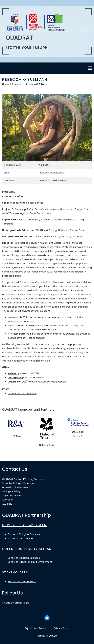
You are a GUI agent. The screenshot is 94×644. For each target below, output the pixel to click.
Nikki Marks (69, 220)
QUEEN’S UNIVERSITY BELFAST (28, 549)
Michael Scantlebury (29, 220)
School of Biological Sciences (24, 534)
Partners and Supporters (22, 581)
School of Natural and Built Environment (30, 562)
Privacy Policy (61, 628)
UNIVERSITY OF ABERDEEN (24, 525)
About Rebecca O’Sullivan (22, 394)
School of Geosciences (21, 538)
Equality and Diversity (37, 628)
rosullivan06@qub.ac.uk (52, 173)
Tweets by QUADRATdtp (16, 603)
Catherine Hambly (51, 220)
